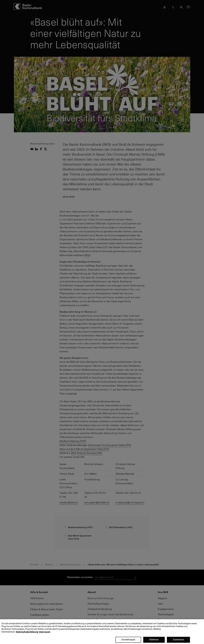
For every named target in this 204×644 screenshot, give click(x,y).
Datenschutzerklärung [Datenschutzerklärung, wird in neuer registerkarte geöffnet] (27, 634)
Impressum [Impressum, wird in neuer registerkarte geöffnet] (44, 634)
